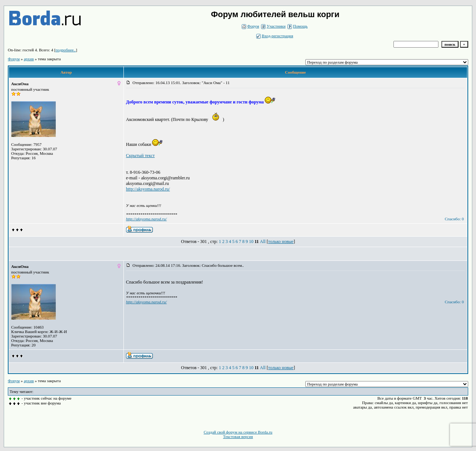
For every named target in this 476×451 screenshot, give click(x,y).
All (263, 242)
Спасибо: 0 (454, 219)
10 (251, 242)
